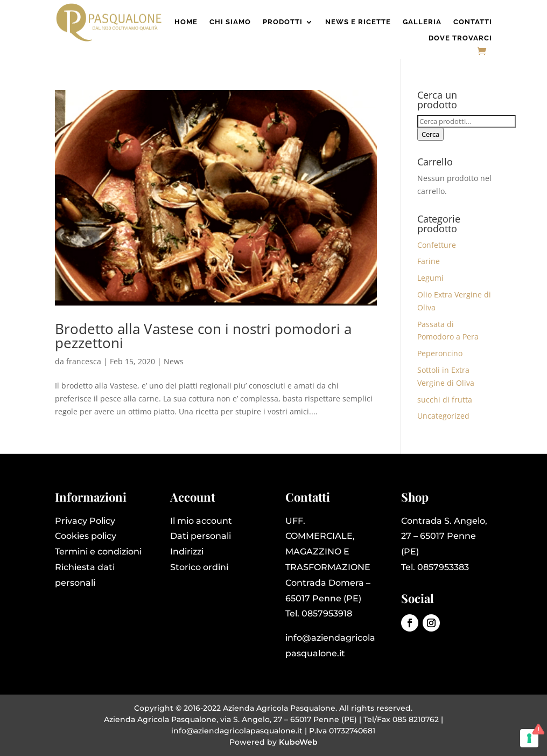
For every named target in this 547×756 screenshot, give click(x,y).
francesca (84, 361)
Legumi (430, 278)
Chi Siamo (230, 22)
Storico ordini (199, 567)
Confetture (437, 245)
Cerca (430, 134)
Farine (429, 261)
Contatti (473, 22)
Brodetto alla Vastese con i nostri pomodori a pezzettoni (203, 336)
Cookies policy (86, 536)
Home (186, 22)
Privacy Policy (85, 521)
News (174, 361)
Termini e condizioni (98, 552)
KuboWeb (298, 742)
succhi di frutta (445, 400)
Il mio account (201, 521)
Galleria (422, 22)
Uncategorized (443, 416)
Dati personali (201, 536)
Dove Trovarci (460, 38)
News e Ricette (358, 22)
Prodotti (283, 22)
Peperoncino (440, 353)
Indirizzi (187, 552)
